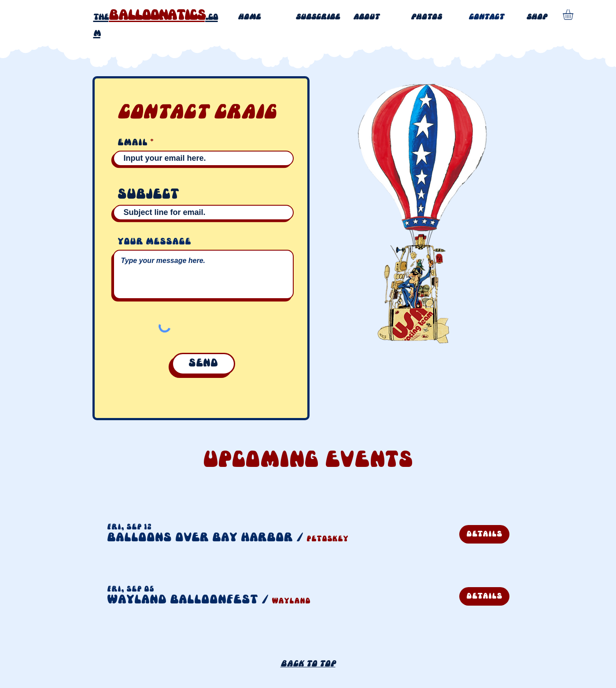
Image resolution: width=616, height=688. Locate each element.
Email (133, 143)
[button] (200, 538)
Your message (154, 242)
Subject (148, 195)
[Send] (203, 364)
